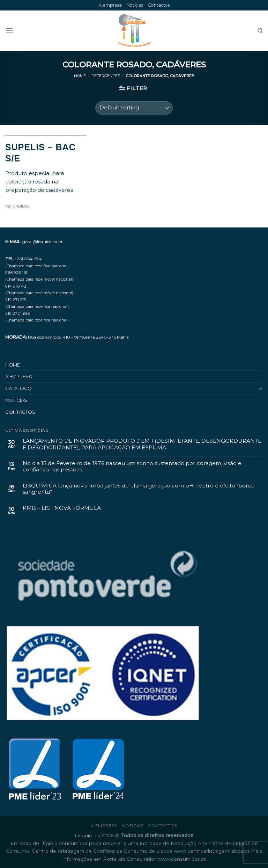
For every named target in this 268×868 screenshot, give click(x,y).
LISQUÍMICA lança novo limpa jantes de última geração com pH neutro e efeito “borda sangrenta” (139, 489)
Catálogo (18, 388)
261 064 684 (29, 259)
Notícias (135, 5)
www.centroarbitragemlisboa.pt (212, 851)
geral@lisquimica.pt (43, 242)
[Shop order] (134, 108)
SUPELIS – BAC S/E (40, 153)
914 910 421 (16, 286)
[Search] (260, 31)
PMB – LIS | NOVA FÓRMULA (62, 508)
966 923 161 (16, 272)
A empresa (110, 5)
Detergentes (106, 76)
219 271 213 (16, 300)
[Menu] (9, 31)
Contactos (159, 5)
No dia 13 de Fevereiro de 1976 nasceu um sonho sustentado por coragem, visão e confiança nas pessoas (132, 466)
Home (80, 76)
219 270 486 (17, 313)
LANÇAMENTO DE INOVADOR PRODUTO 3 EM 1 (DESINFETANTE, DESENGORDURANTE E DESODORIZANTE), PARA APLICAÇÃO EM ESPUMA (142, 444)
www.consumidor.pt (182, 859)
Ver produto (17, 206)
